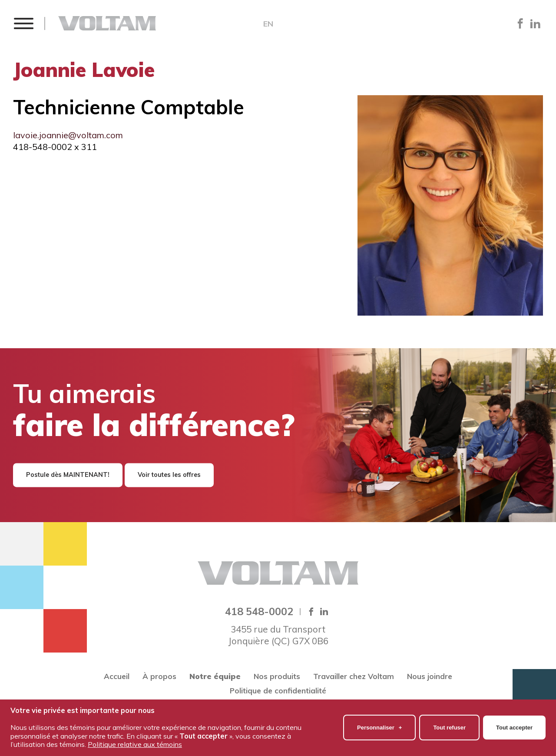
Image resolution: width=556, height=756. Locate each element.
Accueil (117, 676)
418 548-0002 (259, 611)
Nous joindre (430, 676)
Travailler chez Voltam (354, 676)
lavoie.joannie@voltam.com (68, 135)
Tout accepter (514, 721)
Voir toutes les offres (169, 475)
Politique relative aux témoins (135, 738)
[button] (23, 23)
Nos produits (277, 676)
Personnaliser (379, 721)
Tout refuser (449, 721)
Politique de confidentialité (278, 691)
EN (268, 24)
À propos (159, 676)
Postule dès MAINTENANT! (68, 475)
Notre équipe (215, 676)
